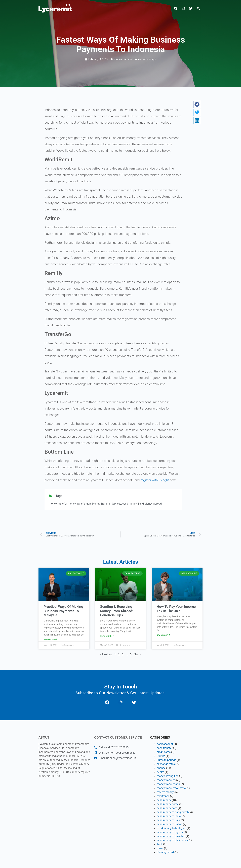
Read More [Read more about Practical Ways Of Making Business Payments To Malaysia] (50, 640)
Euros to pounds (166, 760)
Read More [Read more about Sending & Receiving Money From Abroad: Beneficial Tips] (107, 636)
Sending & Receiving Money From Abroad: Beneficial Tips (117, 611)
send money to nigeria (170, 832)
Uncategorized (165, 852)
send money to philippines (172, 840)
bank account (165, 744)
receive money (165, 792)
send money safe (167, 808)
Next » (138, 654)
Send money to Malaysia (171, 828)
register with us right (154, 480)
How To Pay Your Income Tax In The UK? (176, 609)
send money (129, 504)
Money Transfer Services (107, 504)
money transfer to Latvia (171, 788)
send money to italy (168, 820)
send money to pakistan (171, 836)
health (160, 772)
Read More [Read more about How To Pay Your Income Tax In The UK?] (164, 635)
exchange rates (166, 764)
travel (160, 848)
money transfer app (144, 59)
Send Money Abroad (150, 504)
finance (161, 768)
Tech (160, 844)
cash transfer (165, 748)
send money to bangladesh (173, 812)
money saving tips (168, 776)
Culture (161, 756)
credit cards (164, 752)
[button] (198, 8)
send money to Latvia (170, 824)
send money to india (169, 816)
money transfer (123, 59)
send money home (168, 804)
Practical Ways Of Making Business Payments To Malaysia (63, 611)
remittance (163, 796)
